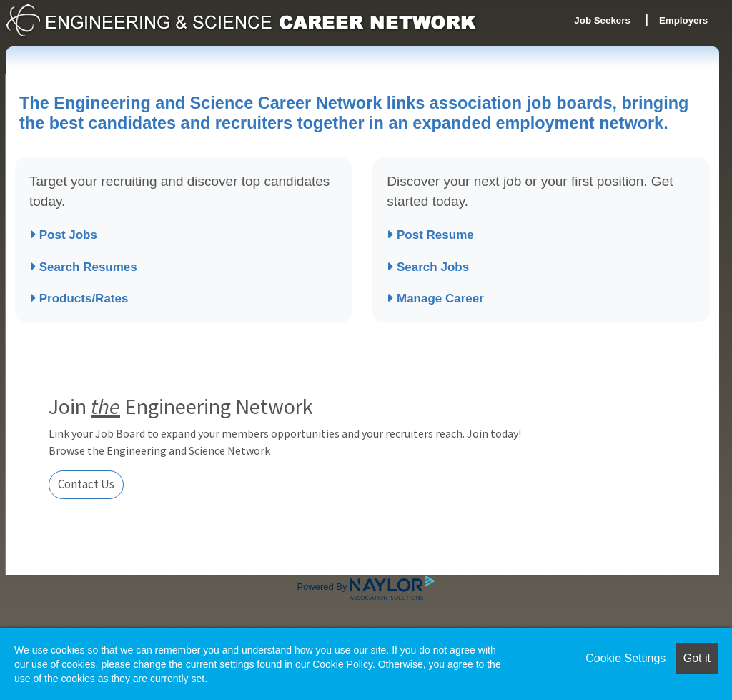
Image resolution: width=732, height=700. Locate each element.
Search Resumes (83, 267)
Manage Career (435, 299)
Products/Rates (79, 299)
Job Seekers (602, 20)
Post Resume (430, 235)
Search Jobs (428, 267)
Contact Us (86, 484)
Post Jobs (63, 235)
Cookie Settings (625, 658)
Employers (683, 20)
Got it (697, 658)
